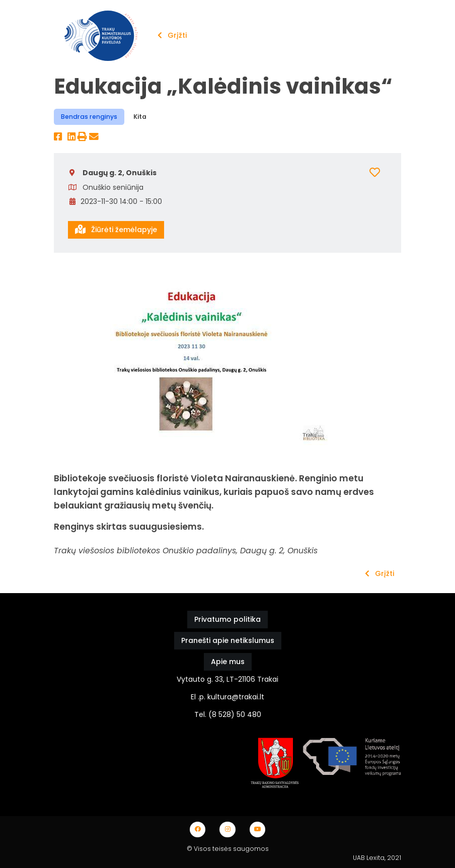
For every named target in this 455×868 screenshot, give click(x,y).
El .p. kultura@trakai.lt (227, 697)
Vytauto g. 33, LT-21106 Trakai (227, 679)
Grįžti (172, 35)
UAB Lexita (369, 858)
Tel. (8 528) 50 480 (228, 714)
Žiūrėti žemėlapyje (116, 230)
